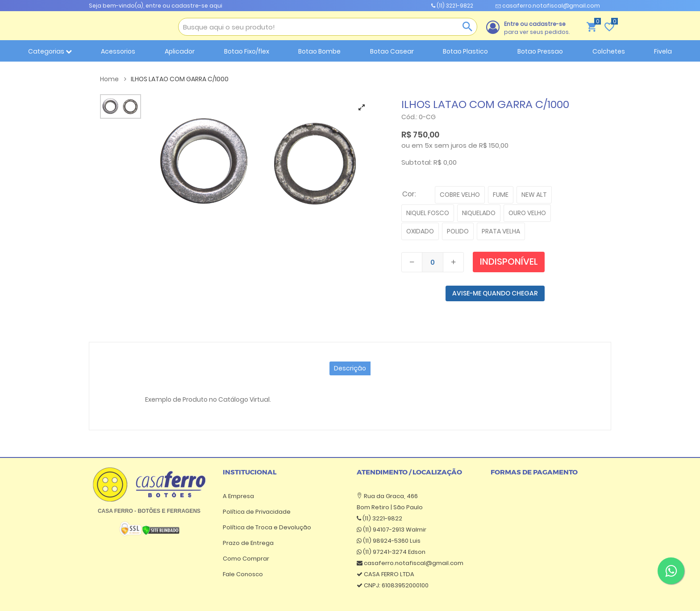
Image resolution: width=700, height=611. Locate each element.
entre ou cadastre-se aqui (184, 6)
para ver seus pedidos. (537, 28)
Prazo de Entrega (248, 543)
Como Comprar (246, 559)
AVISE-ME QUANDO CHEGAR (495, 293)
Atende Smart (461, 596)
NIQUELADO (479, 213)
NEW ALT (534, 195)
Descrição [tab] (350, 368)
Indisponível (509, 262)
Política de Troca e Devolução (267, 527)
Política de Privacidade (257, 512)
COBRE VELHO (460, 195)
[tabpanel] (260, 163)
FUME (501, 195)
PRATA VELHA (501, 231)
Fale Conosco (243, 574)
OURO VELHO (527, 213)
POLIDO (458, 231)
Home (113, 79)
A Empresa (238, 496)
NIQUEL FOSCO (428, 213)
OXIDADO (420, 231)
